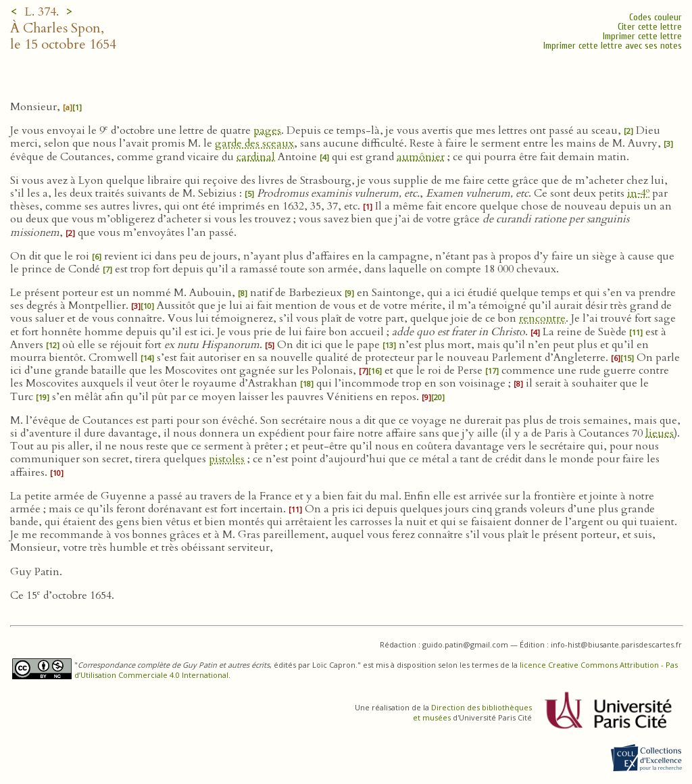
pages (267, 130)
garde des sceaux (254, 143)
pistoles (227, 459)
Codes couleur (656, 17)
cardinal (256, 157)
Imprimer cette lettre (642, 36)
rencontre (542, 318)
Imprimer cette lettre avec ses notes (613, 46)
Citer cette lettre (650, 27)
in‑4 (638, 193)
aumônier (421, 157)
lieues (660, 433)
